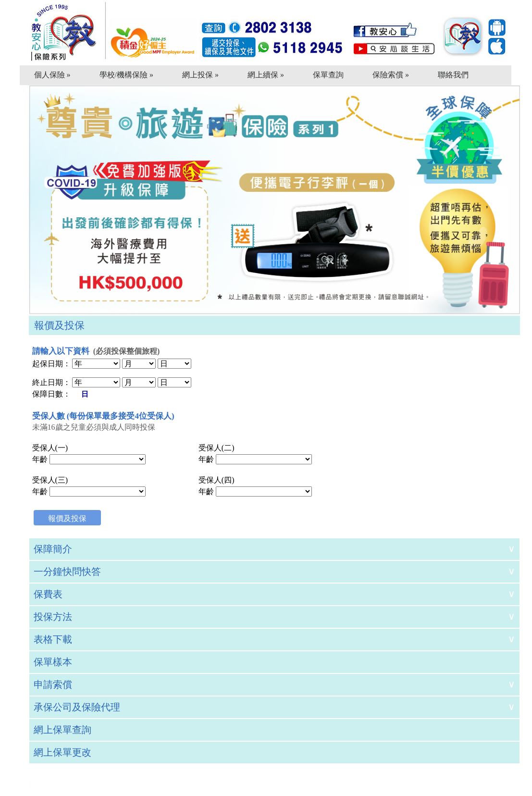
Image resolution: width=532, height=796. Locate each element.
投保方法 (53, 617)
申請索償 (53, 684)
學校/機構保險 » (126, 75)
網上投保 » (200, 75)
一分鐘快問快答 (67, 572)
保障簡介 (53, 549)
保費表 (48, 594)
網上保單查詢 (62, 730)
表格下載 (53, 639)
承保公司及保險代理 (77, 707)
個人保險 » (52, 75)
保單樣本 (53, 662)
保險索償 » (391, 75)
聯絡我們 (453, 75)
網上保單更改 (62, 752)
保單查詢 (328, 75)
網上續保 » (266, 75)
